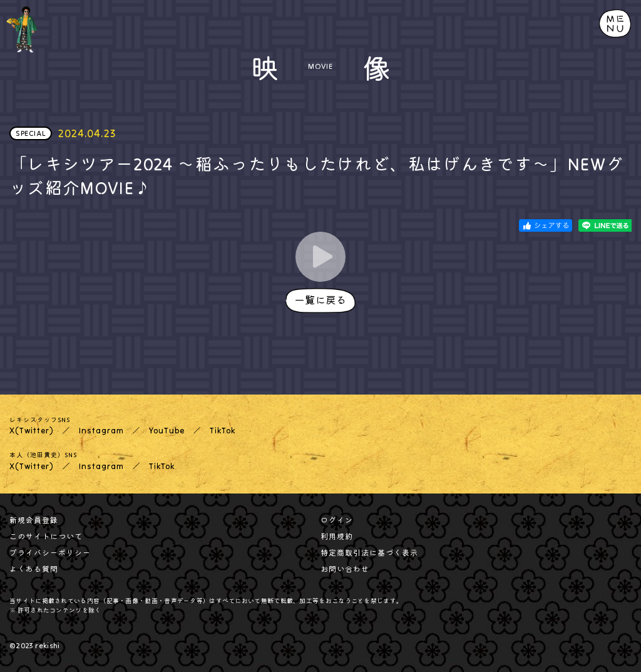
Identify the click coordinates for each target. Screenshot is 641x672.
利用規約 (337, 536)
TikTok (223, 431)
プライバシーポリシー (50, 553)
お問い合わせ (345, 569)
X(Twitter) (32, 431)
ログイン (337, 520)
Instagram (101, 431)
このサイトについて (46, 536)
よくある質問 (34, 569)
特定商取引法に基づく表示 (369, 553)
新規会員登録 (34, 520)
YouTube (167, 431)
